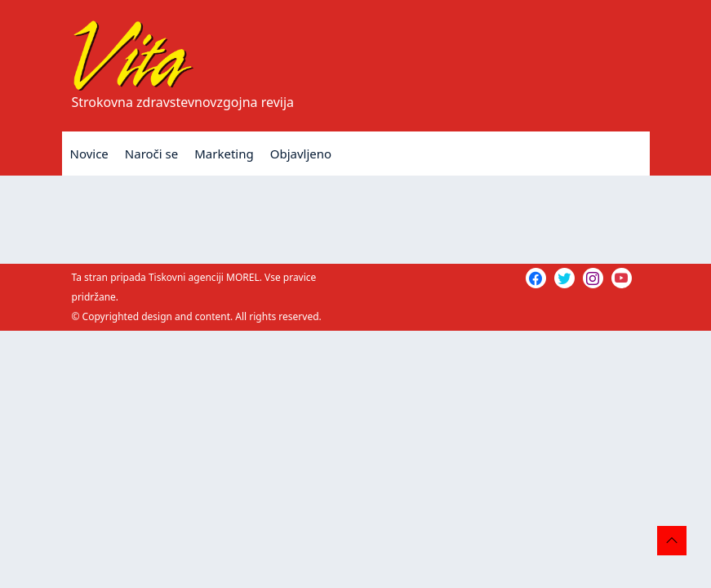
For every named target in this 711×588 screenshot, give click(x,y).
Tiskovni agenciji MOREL (204, 277)
